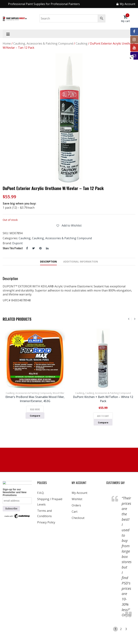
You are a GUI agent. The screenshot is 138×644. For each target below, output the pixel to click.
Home (7, 43)
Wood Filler (58, 393)
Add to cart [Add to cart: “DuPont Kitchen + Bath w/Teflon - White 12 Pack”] (103, 416)
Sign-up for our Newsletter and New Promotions (15, 492)
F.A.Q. (41, 493)
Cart (75, 512)
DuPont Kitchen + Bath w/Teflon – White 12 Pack (103, 399)
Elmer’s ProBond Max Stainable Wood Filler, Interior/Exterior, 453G (35, 399)
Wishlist (77, 499)
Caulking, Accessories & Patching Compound (43, 43)
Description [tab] (48, 262)
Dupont (17, 243)
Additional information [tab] (81, 262)
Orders (76, 505)
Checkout (78, 518)
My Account (80, 493)
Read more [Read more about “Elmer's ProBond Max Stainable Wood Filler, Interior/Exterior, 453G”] (35, 409)
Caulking (82, 43)
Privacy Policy (46, 522)
